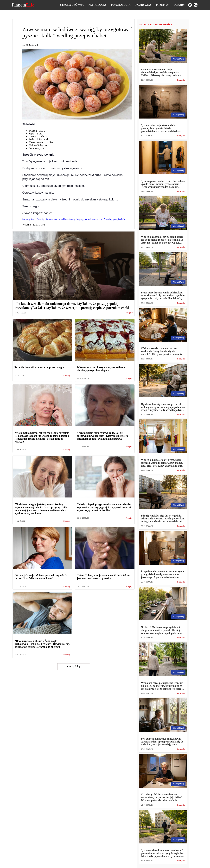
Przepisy (162, 5)
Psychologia (121, 5)
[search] (196, 5)
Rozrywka (143, 5)
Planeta (23, 5)
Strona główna (72, 5)
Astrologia (97, 5)
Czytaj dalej (73, 666)
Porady (179, 5)
